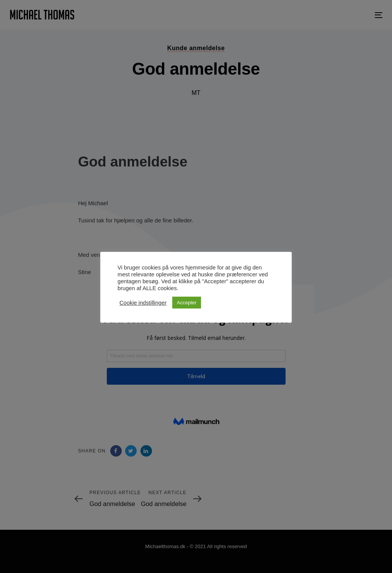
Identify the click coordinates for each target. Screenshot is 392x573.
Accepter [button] (187, 303)
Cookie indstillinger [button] (143, 303)
